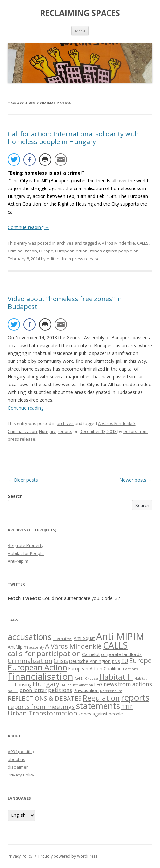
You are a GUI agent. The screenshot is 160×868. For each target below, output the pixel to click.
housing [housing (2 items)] (23, 685)
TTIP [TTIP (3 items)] (127, 707)
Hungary (47, 431)
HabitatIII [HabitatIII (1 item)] (142, 679)
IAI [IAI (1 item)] (63, 685)
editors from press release (73, 259)
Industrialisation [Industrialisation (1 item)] (80, 685)
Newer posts (136, 480)
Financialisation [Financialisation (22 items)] (41, 676)
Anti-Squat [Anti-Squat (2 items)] (84, 638)
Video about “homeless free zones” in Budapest (65, 303)
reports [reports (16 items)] (135, 697)
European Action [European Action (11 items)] (37, 667)
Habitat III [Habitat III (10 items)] (116, 677)
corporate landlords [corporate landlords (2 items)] (121, 654)
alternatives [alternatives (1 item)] (62, 639)
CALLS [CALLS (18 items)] (115, 645)
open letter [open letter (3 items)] (33, 690)
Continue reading (29, 227)
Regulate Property (26, 545)
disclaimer (18, 767)
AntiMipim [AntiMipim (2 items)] (18, 647)
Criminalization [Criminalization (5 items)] (30, 660)
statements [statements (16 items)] (98, 706)
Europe (46, 251)
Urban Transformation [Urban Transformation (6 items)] (43, 713)
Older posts (23, 480)
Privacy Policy (21, 775)
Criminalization (22, 251)
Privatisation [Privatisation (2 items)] (86, 690)
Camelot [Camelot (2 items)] (91, 654)
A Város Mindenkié (117, 243)
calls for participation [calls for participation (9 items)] (44, 653)
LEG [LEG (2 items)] (98, 685)
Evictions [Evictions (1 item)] (130, 669)
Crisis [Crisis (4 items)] (61, 661)
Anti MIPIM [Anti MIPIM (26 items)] (120, 636)
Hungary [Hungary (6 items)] (46, 684)
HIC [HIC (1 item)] (11, 685)
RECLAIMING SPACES (80, 13)
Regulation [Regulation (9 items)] (101, 698)
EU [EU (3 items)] (125, 661)
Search (15, 496)
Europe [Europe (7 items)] (140, 660)
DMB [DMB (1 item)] (116, 662)
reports (65, 431)
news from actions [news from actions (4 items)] (128, 684)
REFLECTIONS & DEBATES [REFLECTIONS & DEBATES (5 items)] (45, 698)
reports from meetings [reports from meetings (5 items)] (41, 707)
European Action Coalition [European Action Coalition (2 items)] (95, 669)
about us (17, 759)
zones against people (111, 251)
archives (65, 243)
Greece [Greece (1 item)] (92, 679)
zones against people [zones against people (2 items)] (101, 714)
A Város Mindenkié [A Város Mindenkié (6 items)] (73, 646)
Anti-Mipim (18, 561)
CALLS (143, 243)
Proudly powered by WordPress (68, 856)
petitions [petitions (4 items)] (60, 690)
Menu (80, 31)
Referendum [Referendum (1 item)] (111, 691)
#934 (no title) (21, 752)
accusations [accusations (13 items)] (30, 637)
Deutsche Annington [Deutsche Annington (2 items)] (90, 661)
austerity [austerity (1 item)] (37, 647)
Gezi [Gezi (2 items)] (79, 678)
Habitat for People (26, 553)
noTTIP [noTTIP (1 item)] (13, 691)
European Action (71, 251)
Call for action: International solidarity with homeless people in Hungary (73, 138)
